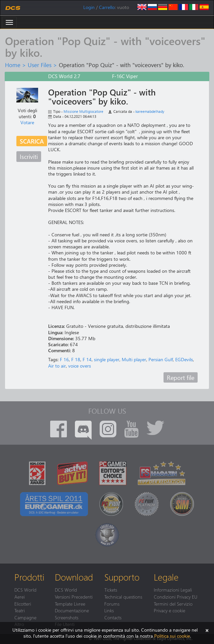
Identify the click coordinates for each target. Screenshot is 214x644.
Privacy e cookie (170, 610)
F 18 (76, 359)
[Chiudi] (207, 630)
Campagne (25, 617)
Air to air (57, 366)
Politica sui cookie (172, 636)
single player (107, 359)
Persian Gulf (161, 359)
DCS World (25, 590)
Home (13, 65)
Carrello (107, 7)
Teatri (20, 610)
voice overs (80, 366)
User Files (40, 65)
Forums (112, 604)
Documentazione (72, 610)
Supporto (122, 577)
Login (89, 7)
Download (74, 577)
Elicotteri (23, 604)
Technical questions (123, 597)
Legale (166, 577)
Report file (181, 377)
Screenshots (67, 617)
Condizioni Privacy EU (176, 597)
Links (109, 610)
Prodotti (29, 577)
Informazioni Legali (173, 590)
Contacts (113, 617)
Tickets (111, 590)
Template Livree (70, 604)
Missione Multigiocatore (83, 111)
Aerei (20, 597)
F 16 (64, 359)
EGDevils (184, 359)
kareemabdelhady (150, 111)
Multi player (134, 359)
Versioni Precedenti (74, 597)
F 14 (87, 359)
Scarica (32, 141)
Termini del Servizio (173, 604)
